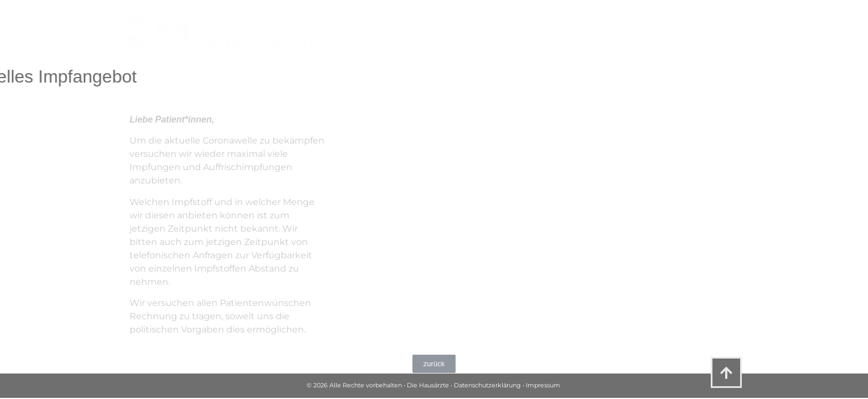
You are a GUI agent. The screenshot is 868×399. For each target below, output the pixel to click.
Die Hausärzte (428, 385)
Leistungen (507, 42)
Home (374, 42)
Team (653, 42)
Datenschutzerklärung (487, 385)
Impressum (543, 385)
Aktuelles (434, 42)
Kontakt (706, 42)
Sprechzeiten (587, 42)
